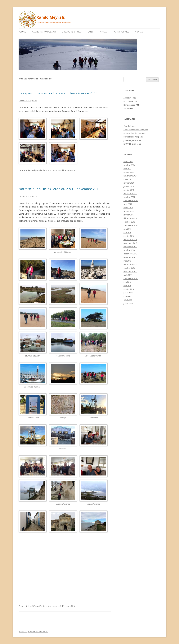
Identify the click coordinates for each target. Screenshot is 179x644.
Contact (140, 32)
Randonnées (129, 105)
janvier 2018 (129, 190)
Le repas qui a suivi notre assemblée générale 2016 (58, 93)
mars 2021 (128, 179)
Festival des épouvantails (135, 133)
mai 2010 (127, 286)
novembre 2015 (130, 243)
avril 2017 (128, 204)
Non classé (53, 170)
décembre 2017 (130, 193)
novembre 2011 (130, 271)
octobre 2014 (129, 250)
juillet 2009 (128, 293)
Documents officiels (72, 32)
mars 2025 (128, 162)
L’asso (91, 32)
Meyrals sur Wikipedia (133, 137)
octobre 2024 (129, 165)
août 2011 (128, 275)
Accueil (22, 32)
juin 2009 (127, 296)
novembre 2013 (130, 257)
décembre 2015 (130, 240)
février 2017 (129, 211)
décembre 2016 (130, 218)
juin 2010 (127, 282)
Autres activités (121, 32)
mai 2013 (127, 261)
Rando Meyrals (51, 17)
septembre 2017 (131, 201)
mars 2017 (128, 208)
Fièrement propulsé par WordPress (34, 632)
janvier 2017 (129, 215)
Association (129, 98)
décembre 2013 (130, 254)
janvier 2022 (129, 172)
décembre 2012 (130, 264)
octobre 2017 (129, 197)
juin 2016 (127, 229)
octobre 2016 (129, 222)
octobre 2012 (129, 268)
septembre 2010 (131, 279)
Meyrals (104, 32)
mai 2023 (127, 169)
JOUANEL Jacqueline (132, 140)
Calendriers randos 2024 (44, 32)
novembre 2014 (130, 247)
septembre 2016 (131, 225)
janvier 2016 (129, 236)
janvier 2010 (129, 289)
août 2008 (128, 300)
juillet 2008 (128, 303)
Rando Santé (130, 126)
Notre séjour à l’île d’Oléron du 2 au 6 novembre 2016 (60, 189)
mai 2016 (127, 232)
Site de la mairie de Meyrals (136, 130)
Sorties (127, 108)
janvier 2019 (129, 186)
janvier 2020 (129, 183)
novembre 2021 (130, 176)
